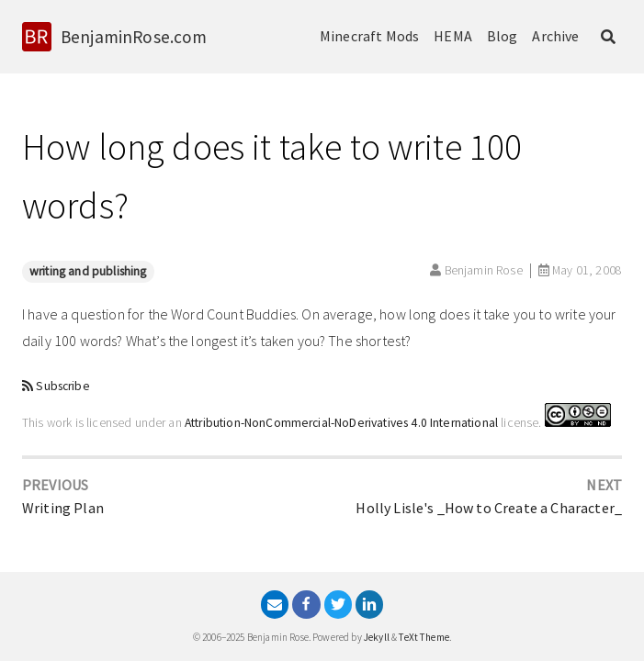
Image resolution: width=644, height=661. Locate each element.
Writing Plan (63, 508)
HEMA (453, 36)
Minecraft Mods (369, 36)
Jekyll (377, 637)
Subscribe (62, 386)
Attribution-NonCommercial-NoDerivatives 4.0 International (341, 423)
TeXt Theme (424, 637)
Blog (503, 36)
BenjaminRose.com (134, 37)
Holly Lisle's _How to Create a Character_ (489, 508)
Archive (555, 36)
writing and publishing (88, 271)
